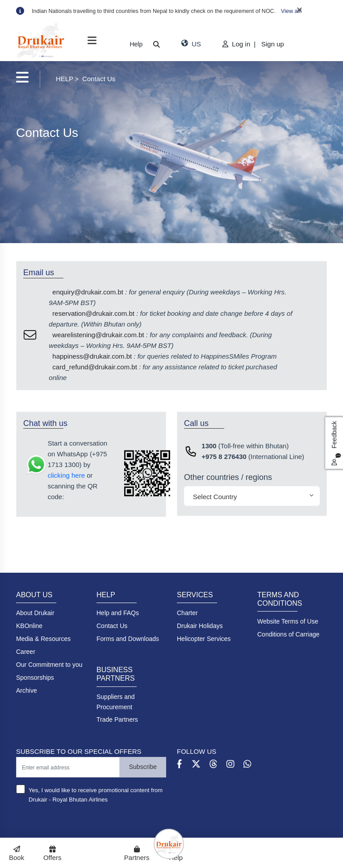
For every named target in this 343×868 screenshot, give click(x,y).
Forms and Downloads (128, 639)
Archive (27, 690)
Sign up (273, 44)
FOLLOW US (197, 751)
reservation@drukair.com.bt (93, 313)
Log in (237, 44)
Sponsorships (35, 678)
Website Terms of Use (288, 621)
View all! (291, 11)
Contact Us (112, 626)
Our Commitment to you (49, 665)
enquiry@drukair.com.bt (88, 292)
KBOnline (29, 626)
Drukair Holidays (200, 626)
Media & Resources (43, 639)
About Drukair (35, 613)
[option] (179, 11)
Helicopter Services (204, 639)
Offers (52, 854)
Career (26, 652)
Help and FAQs (118, 613)
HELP (65, 79)
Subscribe (143, 767)
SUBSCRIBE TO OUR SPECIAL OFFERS (79, 751)
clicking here (66, 475)
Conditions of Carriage (288, 634)
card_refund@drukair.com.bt (95, 367)
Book (17, 854)
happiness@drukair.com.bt (92, 356)
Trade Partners (117, 719)
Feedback (336, 443)
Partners (137, 854)
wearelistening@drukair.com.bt (98, 335)
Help (136, 44)
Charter (187, 613)
